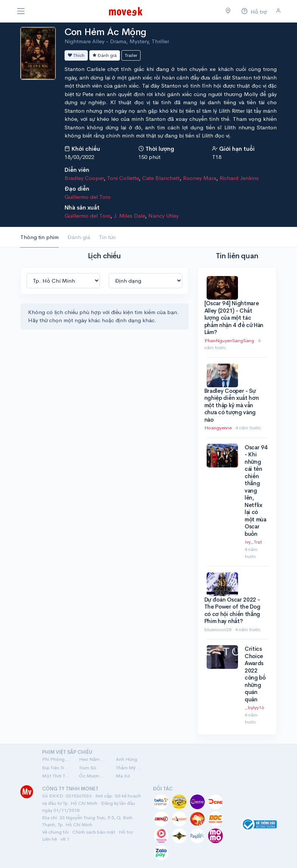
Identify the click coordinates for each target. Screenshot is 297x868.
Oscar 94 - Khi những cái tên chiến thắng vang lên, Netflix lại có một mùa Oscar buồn (256, 491)
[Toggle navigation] (21, 11)
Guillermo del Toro (88, 197)
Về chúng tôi (55, 832)
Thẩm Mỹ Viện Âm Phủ (130, 768)
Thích (76, 55)
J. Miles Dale (129, 216)
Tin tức (107, 237)
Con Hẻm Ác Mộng (106, 32)
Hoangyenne (219, 428)
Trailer (131, 55)
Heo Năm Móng (93, 759)
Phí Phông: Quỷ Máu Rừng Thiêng (56, 759)
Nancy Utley (163, 216)
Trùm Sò (88, 768)
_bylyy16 (255, 707)
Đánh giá (105, 55)
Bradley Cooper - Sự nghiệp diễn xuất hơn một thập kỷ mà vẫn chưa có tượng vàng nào (232, 405)
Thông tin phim (39, 237)
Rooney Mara (200, 178)
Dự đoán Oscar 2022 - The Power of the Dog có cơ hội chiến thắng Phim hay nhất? (232, 610)
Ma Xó (123, 776)
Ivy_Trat (254, 542)
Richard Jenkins (239, 178)
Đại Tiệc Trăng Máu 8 (56, 768)
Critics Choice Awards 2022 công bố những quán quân (255, 674)
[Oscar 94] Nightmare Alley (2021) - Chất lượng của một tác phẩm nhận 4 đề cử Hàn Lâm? (234, 318)
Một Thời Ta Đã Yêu (56, 776)
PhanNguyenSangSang (230, 341)
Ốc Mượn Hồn (93, 776)
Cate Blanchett (161, 178)
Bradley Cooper (84, 178)
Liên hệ (49, 839)
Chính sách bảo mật (94, 832)
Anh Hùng (127, 759)
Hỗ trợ (126, 832)
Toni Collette (123, 178)
